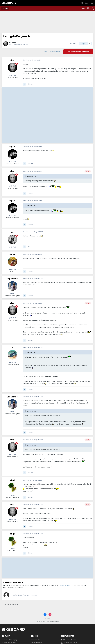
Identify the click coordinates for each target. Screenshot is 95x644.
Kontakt (47, 619)
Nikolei (12, 254)
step (14, 42)
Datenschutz (35, 640)
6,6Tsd (12, 362)
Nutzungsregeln (36, 642)
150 (13, 495)
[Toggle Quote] (26, 176)
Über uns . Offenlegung (9, 640)
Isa (12, 232)
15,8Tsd (12, 162)
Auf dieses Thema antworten (78, 52)
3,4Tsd (12, 75)
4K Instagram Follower (69, 642)
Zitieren (30, 84)
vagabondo (12, 279)
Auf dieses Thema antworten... (25, 595)
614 (13, 294)
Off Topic (26, 45)
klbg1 (12, 480)
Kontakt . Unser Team (9, 642)
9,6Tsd (12, 247)
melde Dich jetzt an (67, 585)
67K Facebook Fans (68, 640)
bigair (12, 147)
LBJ (12, 348)
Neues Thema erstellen (52, 52)
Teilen (73, 44)
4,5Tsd (12, 269)
